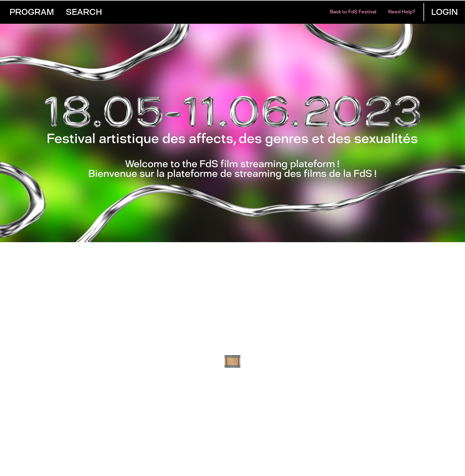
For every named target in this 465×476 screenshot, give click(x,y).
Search (84, 12)
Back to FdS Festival (353, 12)
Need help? (402, 12)
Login (445, 12)
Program (32, 12)
